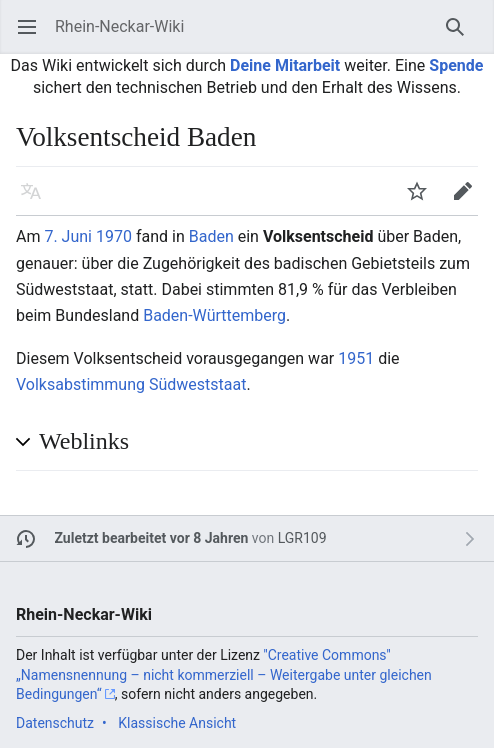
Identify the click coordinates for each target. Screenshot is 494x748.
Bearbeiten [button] (469, 200)
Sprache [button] (37, 200)
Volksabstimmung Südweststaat (131, 384)
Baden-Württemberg (214, 315)
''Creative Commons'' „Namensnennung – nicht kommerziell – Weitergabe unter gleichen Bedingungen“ (224, 674)
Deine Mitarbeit (285, 65)
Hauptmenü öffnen (33, 36)
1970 (114, 236)
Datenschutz (55, 723)
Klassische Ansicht (177, 723)
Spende (456, 65)
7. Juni (68, 236)
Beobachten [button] (423, 200)
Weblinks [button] (84, 441)
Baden (211, 236)
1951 (356, 358)
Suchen (461, 36)
